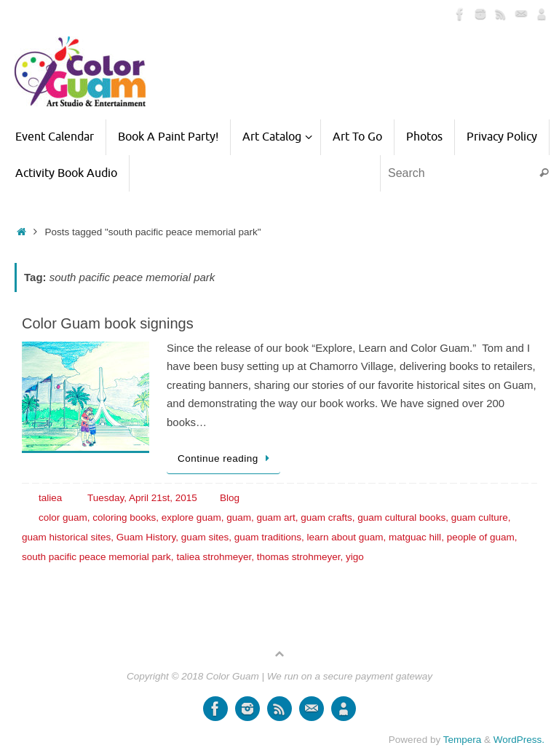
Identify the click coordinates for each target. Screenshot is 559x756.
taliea (50, 498)
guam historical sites (66, 537)
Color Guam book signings (108, 323)
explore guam (191, 517)
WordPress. (519, 740)
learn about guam (345, 537)
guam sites (205, 537)
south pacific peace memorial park (96, 557)
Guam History (146, 537)
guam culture (480, 517)
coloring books (124, 517)
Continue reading (226, 458)
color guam (63, 517)
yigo (355, 557)
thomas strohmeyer (299, 557)
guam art (275, 517)
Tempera (463, 740)
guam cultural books (401, 517)
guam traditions (268, 537)
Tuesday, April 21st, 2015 (142, 498)
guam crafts (326, 517)
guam (239, 517)
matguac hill (415, 537)
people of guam (481, 537)
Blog (230, 498)
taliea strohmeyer (214, 557)
